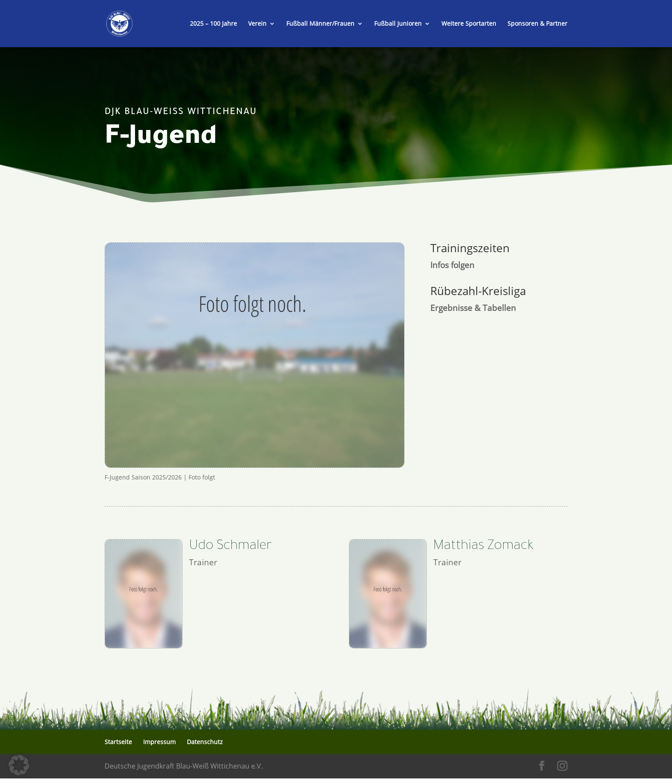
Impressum (159, 742)
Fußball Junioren (398, 24)
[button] (19, 765)
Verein (257, 24)
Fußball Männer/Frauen (320, 24)
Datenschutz (205, 742)
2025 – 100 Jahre (213, 24)
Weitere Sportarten (469, 24)
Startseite (118, 742)
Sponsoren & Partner (537, 24)
